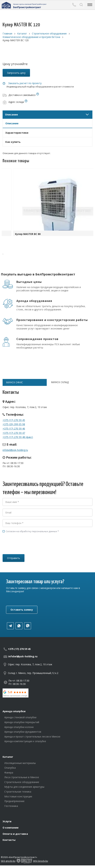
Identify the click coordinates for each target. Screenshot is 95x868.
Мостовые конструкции (18, 796)
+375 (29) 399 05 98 (14, 424)
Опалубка (10, 768)
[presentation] (29, 548)
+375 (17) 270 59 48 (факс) (18, 437)
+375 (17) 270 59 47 (14, 433)
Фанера (9, 773)
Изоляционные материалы (20, 763)
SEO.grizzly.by (8, 861)
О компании (11, 828)
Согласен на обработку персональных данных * (31, 531)
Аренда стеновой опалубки (20, 717)
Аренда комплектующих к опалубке (25, 741)
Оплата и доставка (15, 834)
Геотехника (11, 806)
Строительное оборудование (22, 782)
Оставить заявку (22, 610)
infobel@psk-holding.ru (15, 450)
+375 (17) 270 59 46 (14, 429)
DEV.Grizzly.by (41, 861)
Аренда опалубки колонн (19, 727)
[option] (47, 203)
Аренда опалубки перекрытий (22, 722)
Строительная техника (18, 792)
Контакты (9, 840)
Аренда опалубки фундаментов (23, 732)
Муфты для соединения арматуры (24, 787)
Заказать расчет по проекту (25, 83)
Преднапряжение (14, 801)
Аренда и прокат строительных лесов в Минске (32, 737)
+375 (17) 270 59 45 (14, 420)
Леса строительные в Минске (22, 777)
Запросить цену (16, 73)
